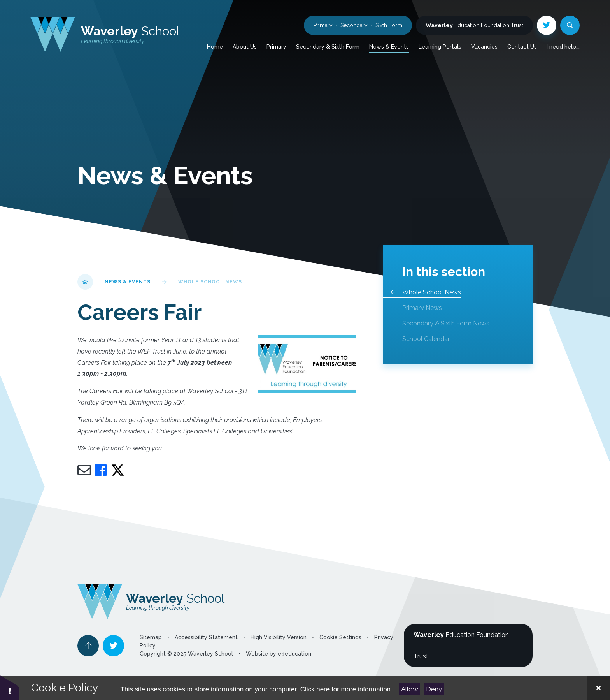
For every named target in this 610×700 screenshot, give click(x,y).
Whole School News (210, 282)
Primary (323, 25)
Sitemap (151, 637)
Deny (434, 689)
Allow (410, 689)
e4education (294, 654)
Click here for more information (345, 689)
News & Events (128, 282)
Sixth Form (389, 25)
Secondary (354, 25)
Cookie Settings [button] (340, 637)
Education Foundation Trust (474, 25)
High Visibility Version (279, 637)
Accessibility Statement (206, 637)
